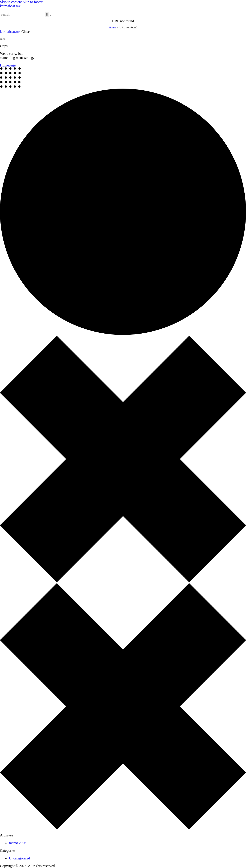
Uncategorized (19, 858)
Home (112, 27)
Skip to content (11, 2)
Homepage (8, 65)
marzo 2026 (18, 843)
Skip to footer (33, 2)
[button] (1, 10)
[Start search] (47, 14)
